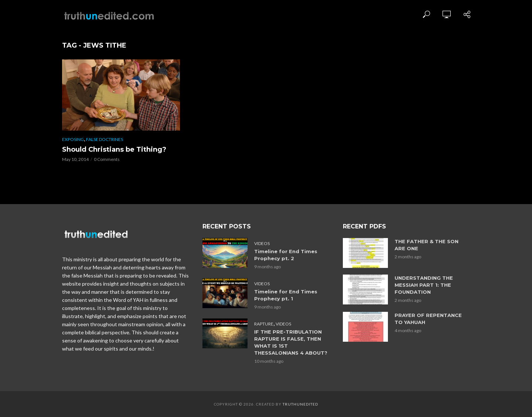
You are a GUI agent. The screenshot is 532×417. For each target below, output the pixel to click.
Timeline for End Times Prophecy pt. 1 (286, 295)
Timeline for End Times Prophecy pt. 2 (286, 255)
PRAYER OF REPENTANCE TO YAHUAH (428, 319)
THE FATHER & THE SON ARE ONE (427, 245)
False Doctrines (105, 139)
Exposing (73, 139)
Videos (262, 243)
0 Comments (107, 159)
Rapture (264, 324)
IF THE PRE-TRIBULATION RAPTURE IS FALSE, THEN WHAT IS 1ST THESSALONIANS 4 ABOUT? (291, 342)
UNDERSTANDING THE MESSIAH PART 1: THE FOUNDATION (424, 285)
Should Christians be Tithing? (114, 149)
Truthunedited (300, 404)
